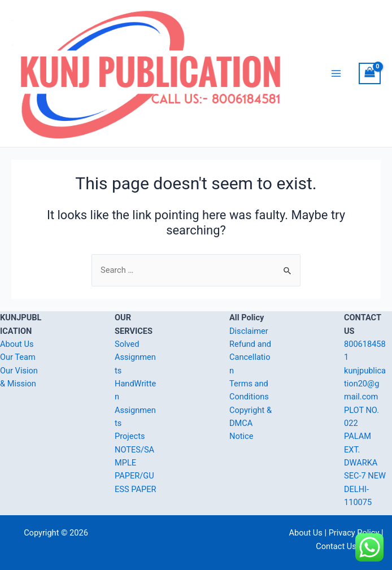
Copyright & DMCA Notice (251, 423)
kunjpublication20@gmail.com (365, 384)
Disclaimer (249, 331)
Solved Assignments (135, 357)
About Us (17, 344)
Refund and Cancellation (250, 357)
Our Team (18, 357)
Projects (130, 436)
